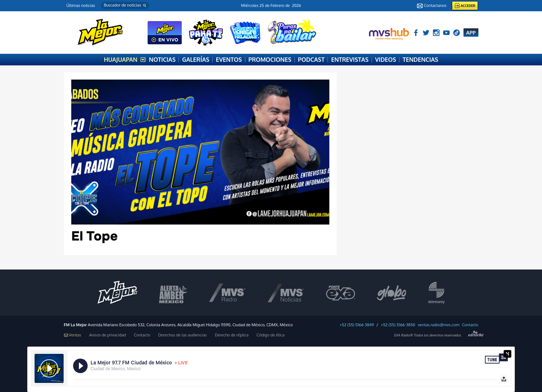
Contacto (470, 325)
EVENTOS (229, 60)
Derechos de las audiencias (182, 335)
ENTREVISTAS (350, 60)
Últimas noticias (81, 5)
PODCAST (311, 60)
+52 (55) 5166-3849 (357, 325)
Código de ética (271, 335)
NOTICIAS (162, 60)
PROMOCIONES (270, 60)
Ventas (73, 335)
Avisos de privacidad (107, 335)
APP (471, 33)
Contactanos (432, 6)
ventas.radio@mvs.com (439, 325)
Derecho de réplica (232, 335)
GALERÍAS (196, 60)
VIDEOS (386, 60)
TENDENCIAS (421, 60)
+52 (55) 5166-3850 (398, 325)
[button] (125, 5)
